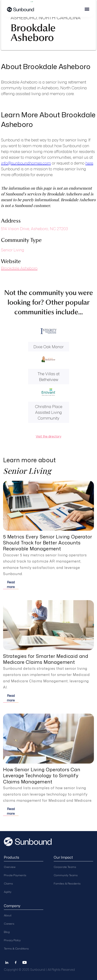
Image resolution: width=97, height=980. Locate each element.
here (89, 163)
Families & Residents (67, 883)
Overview (10, 867)
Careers (9, 924)
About (8, 915)
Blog (7, 932)
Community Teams (66, 875)
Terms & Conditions (16, 948)
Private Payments (15, 875)
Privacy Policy (12, 940)
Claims (8, 883)
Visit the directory (48, 436)
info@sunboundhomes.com (26, 163)
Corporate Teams (65, 867)
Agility (8, 892)
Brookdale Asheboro (19, 268)
